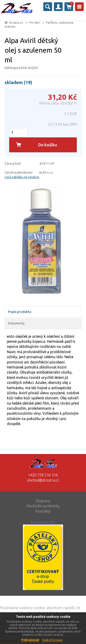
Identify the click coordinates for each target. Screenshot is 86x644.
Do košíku (48, 145)
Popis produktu (20, 312)
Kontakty (43, 511)
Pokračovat (30, 640)
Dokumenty (16, 323)
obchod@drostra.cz (43, 480)
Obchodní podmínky (43, 506)
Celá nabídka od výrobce (22, 177)
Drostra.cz (16, 23)
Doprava (43, 501)
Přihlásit (58, 7)
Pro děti (35, 23)
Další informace (52, 640)
